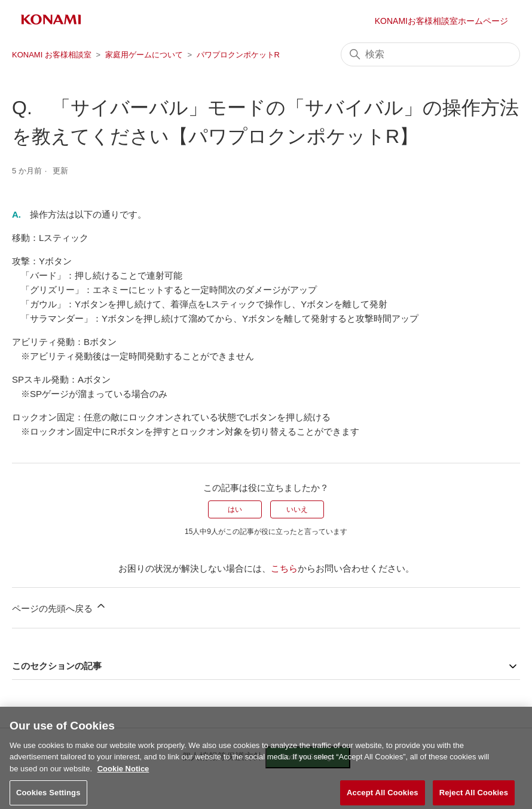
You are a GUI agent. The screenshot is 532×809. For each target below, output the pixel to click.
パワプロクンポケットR (238, 55)
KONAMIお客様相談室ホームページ (441, 21)
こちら (284, 568)
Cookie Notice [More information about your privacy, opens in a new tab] (123, 775)
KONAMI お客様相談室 (52, 55)
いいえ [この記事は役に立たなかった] (297, 509)
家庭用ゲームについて (144, 55)
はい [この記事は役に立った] (235, 509)
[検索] (430, 54)
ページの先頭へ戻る (59, 607)
